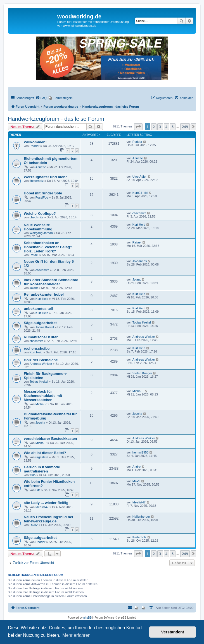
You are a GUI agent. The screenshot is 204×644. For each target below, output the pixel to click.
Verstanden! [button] (173, 632)
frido (33, 475)
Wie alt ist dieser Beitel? (45, 453)
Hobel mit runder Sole (43, 193)
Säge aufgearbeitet (40, 323)
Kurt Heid (139, 225)
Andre (137, 467)
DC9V (34, 525)
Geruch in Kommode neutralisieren (42, 469)
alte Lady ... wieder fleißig (46, 503)
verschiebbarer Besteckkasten (50, 439)
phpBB (87, 618)
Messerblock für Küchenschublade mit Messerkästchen (43, 396)
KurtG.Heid (140, 193)
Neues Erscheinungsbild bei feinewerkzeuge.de (48, 519)
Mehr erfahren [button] (76, 635)
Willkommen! (35, 142)
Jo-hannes (140, 261)
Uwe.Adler (140, 177)
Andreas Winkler (144, 337)
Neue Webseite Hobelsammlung (38, 227)
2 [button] (154, 127)
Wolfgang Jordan (41, 233)
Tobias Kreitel (45, 327)
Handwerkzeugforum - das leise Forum (56, 119)
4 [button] (166, 127)
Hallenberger (141, 517)
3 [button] (160, 127)
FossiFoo (42, 197)
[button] (138, 127)
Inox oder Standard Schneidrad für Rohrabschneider (51, 282)
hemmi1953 (140, 452)
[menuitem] (41, 98)
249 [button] (185, 127)
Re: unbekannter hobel (44, 294)
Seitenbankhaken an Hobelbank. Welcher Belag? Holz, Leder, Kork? (48, 247)
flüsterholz (37, 181)
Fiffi (38, 490)
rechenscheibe (37, 348)
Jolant (34, 288)
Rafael (34, 255)
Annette (41, 167)
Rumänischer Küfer (41, 337)
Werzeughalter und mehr (45, 177)
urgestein (42, 457)
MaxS (136, 481)
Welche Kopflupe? (40, 214)
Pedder (35, 146)
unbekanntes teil (38, 309)
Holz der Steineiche (41, 360)
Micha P (41, 404)
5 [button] (173, 127)
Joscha (40, 423)
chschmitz (36, 217)
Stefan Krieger (142, 373)
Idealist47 (42, 507)
